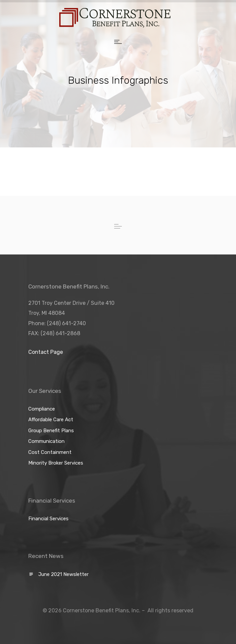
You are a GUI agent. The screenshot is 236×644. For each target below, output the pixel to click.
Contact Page (46, 352)
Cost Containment (50, 452)
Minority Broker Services (56, 463)
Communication (46, 441)
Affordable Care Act (51, 420)
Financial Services (48, 519)
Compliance (42, 409)
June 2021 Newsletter (63, 574)
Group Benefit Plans (51, 431)
